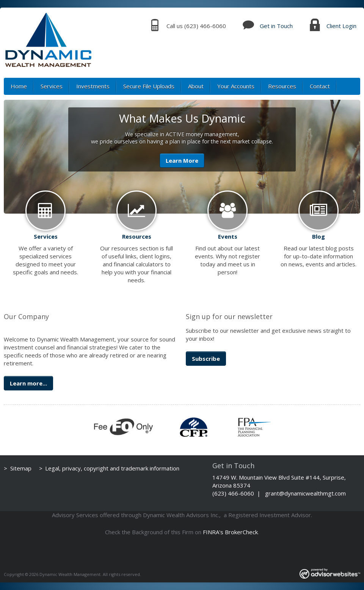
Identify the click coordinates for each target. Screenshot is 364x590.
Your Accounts (236, 86)
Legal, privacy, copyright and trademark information (112, 468)
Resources (282, 86)
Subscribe (206, 359)
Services (52, 86)
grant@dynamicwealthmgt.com (305, 493)
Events (228, 236)
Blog (318, 236)
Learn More (182, 160)
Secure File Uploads (149, 86)
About (196, 86)
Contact (320, 86)
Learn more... (28, 383)
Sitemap (21, 468)
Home (19, 86)
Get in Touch (276, 26)
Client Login (341, 26)
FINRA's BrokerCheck (230, 532)
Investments (93, 86)
